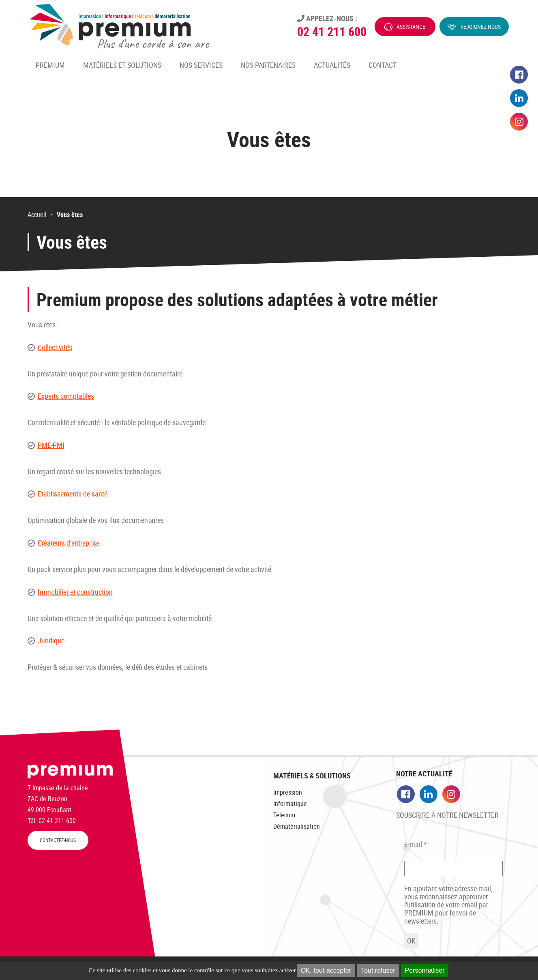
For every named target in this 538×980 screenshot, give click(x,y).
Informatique (290, 804)
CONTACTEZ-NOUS (58, 840)
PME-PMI (51, 445)
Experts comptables (66, 396)
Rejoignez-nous (481, 27)
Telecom (284, 815)
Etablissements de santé (73, 494)
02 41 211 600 (332, 31)
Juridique (51, 640)
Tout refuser (378, 970)
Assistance (411, 27)
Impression (288, 792)
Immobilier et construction (75, 592)
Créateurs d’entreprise (69, 543)
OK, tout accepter (326, 970)
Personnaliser (425, 970)
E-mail (416, 844)
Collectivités (55, 347)
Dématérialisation (297, 826)
